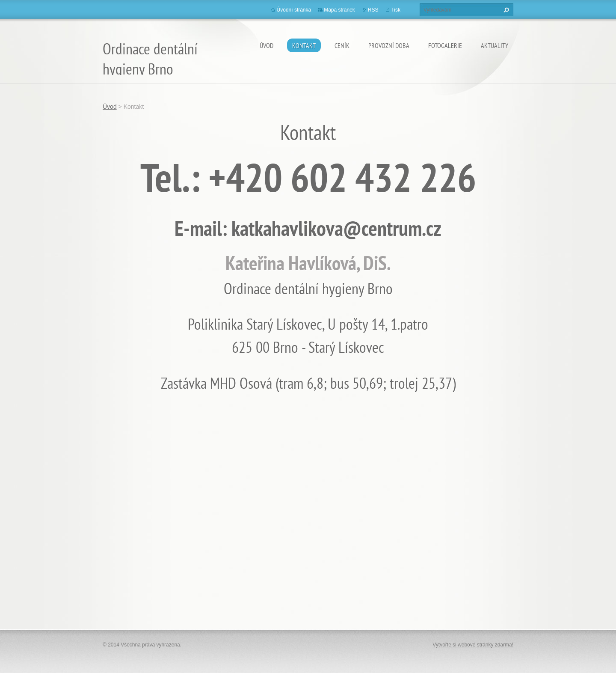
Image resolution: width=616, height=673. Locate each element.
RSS (373, 10)
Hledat (505, 10)
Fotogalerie (445, 45)
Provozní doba (389, 45)
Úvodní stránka (294, 10)
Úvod (267, 45)
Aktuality (495, 45)
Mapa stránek (339, 10)
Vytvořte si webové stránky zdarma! (473, 645)
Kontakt (304, 45)
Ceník (342, 45)
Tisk (396, 10)
